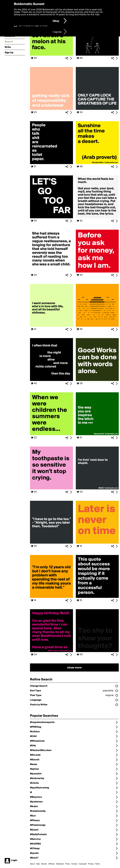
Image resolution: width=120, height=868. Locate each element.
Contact (74, 864)
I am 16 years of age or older (33, 26)
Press (68, 864)
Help (38, 864)
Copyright (83, 864)
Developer (60, 864)
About (32, 864)
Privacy (91, 864)
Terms (98, 864)
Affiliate (51, 864)
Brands (44, 864)
